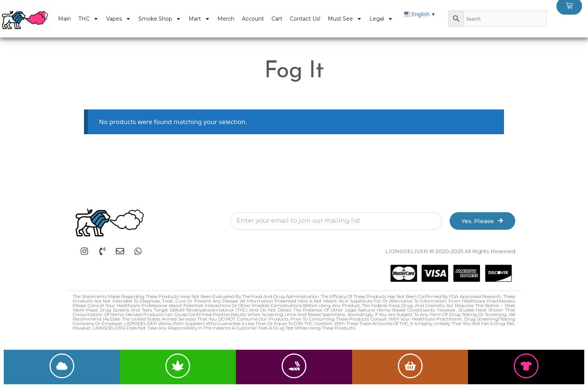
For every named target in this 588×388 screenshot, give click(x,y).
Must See (345, 19)
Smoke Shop (160, 19)
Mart (199, 19)
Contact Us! (305, 19)
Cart (277, 19)
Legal (381, 19)
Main (64, 19)
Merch (226, 19)
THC (88, 19)
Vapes (118, 19)
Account (253, 19)
